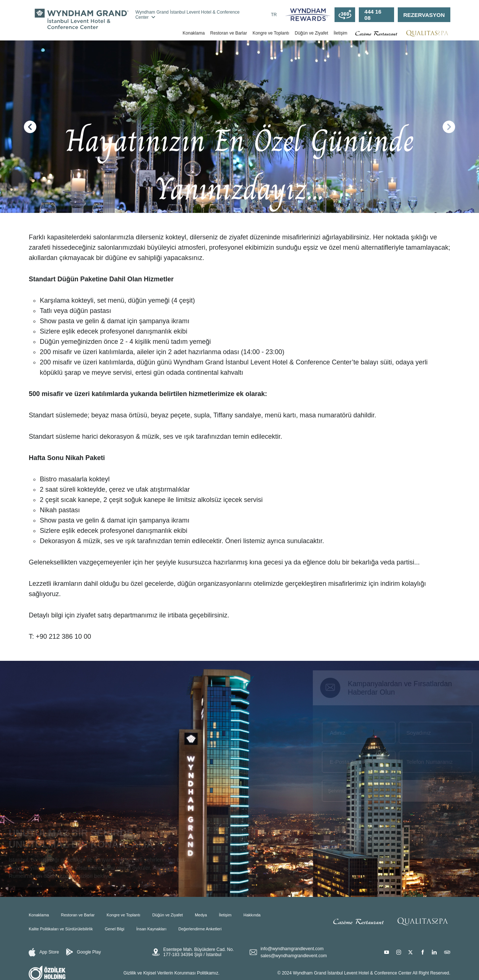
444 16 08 (373, 15)
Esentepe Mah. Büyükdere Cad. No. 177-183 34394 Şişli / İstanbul (193, 952)
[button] (30, 127)
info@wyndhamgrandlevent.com (292, 949)
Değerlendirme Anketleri (200, 929)
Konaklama (194, 33)
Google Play (83, 952)
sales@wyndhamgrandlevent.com (294, 956)
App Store (44, 952)
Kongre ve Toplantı (271, 33)
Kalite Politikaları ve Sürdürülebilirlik (61, 929)
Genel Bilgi (115, 929)
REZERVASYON (424, 15)
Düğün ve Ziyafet (312, 33)
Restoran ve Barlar (229, 33)
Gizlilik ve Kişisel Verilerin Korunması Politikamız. (171, 973)
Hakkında (252, 915)
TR (274, 15)
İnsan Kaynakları (151, 929)
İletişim (340, 33)
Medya (201, 915)
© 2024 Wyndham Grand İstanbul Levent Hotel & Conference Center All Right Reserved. (364, 973)
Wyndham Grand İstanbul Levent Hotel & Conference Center (187, 15)
